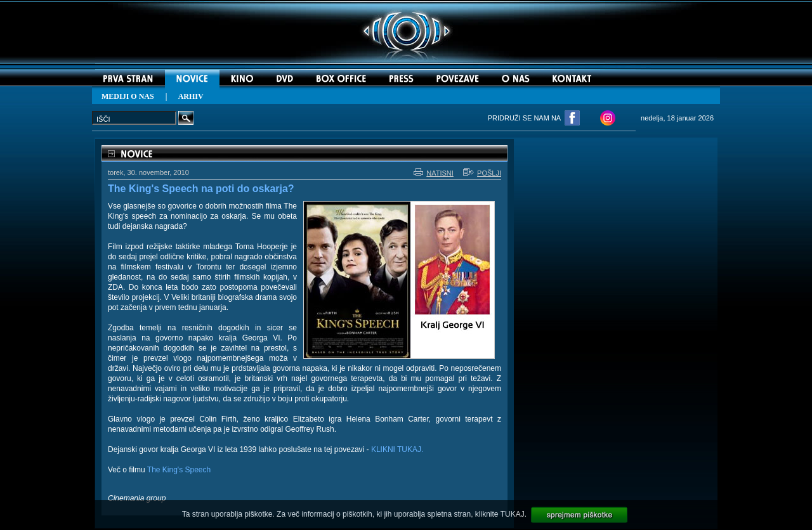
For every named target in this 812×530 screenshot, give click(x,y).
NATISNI (434, 173)
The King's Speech (179, 470)
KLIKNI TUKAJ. (397, 449)
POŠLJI (482, 173)
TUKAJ (513, 514)
